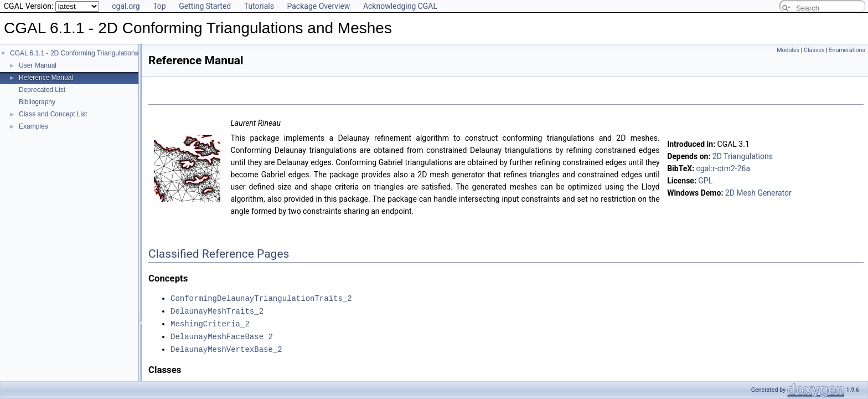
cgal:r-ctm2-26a (724, 168)
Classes (814, 50)
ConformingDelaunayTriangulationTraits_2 (261, 298)
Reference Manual (46, 78)
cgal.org (126, 6)
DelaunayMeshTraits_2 (217, 310)
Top (159, 6)
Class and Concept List (53, 114)
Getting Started (205, 6)
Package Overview (318, 6)
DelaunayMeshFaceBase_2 (222, 334)
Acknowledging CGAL (400, 6)
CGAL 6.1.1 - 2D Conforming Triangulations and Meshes (93, 53)
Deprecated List (42, 90)
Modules (788, 50)
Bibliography (37, 102)
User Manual (38, 65)
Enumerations (847, 50)
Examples (33, 126)
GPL (705, 181)
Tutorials (259, 6)
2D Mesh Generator (758, 193)
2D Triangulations (743, 156)
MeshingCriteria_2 (210, 322)
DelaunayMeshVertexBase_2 (226, 347)
